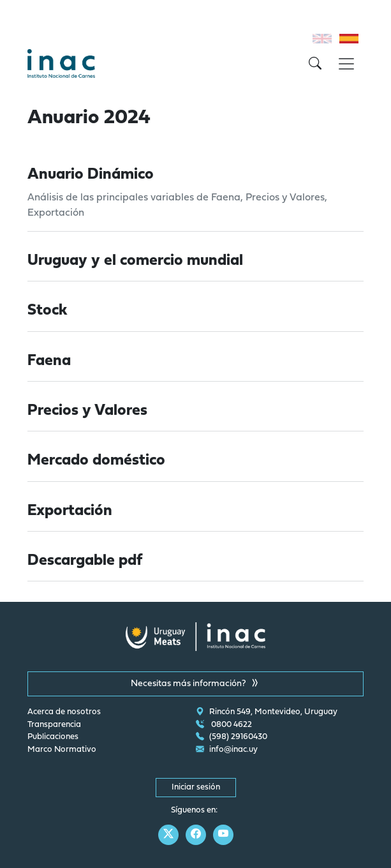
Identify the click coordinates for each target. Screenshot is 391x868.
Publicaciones (53, 737)
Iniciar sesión (196, 788)
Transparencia (54, 725)
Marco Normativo (62, 750)
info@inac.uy (227, 750)
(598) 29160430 (232, 737)
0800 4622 (224, 725)
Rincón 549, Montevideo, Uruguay (267, 712)
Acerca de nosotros (64, 712)
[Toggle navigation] (346, 64)
